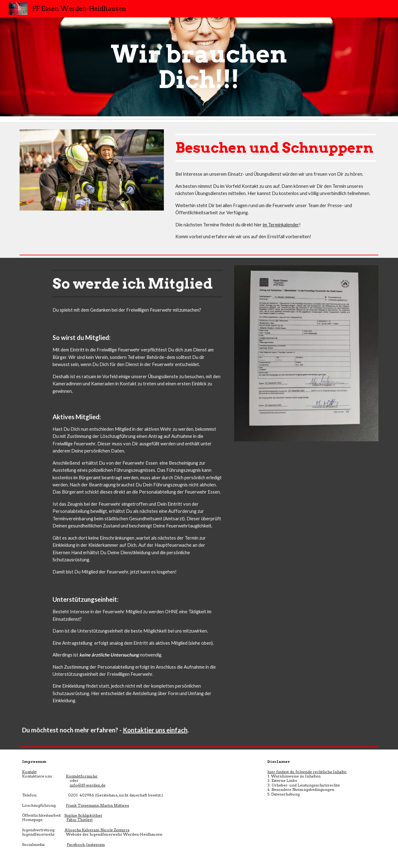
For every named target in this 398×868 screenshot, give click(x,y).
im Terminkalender (281, 225)
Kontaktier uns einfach (155, 730)
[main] (199, 67)
